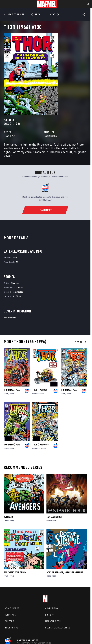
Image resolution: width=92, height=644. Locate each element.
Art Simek (17, 296)
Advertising (52, 608)
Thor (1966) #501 (40, 390)
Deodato (12, 393)
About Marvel (12, 608)
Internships (11, 628)
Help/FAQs (10, 615)
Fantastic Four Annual (16, 572)
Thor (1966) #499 (12, 445)
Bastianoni (42, 448)
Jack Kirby (50, 136)
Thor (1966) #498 (40, 445)
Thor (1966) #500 (69, 390)
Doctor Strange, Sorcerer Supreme (65, 572)
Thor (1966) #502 (12, 390)
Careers (9, 621)
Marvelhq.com (53, 621)
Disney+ (50, 615)
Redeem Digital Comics (58, 628)
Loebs (6, 393)
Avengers (9, 517)
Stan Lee (9, 136)
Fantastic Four (54, 517)
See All (81, 342)
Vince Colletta (16, 292)
